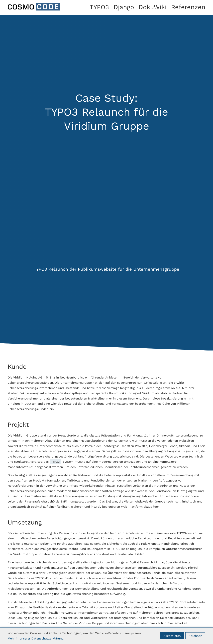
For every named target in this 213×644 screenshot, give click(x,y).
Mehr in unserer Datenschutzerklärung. (36, 638)
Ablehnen (195, 636)
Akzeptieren (172, 636)
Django (124, 7)
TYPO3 (99, 7)
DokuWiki (153, 7)
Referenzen (188, 7)
